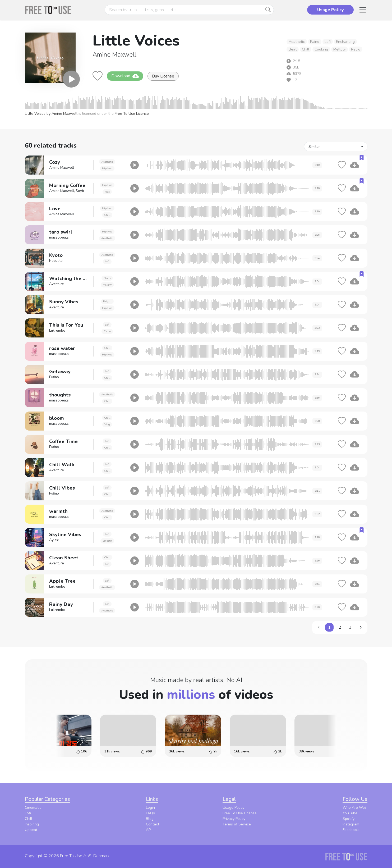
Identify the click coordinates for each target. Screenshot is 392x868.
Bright (107, 301)
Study (107, 278)
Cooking (321, 49)
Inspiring (32, 824)
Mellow (340, 49)
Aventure (57, 284)
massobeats (59, 237)
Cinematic (33, 808)
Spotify (349, 819)
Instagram (351, 824)
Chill (306, 49)
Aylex (54, 540)
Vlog (107, 424)
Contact (153, 824)
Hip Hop (107, 168)
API (149, 830)
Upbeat (31, 830)
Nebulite (56, 261)
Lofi (328, 42)
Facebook (351, 830)
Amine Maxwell (114, 54)
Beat (293, 49)
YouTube (350, 813)
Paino (315, 42)
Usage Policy (233, 808)
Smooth (107, 541)
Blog (150, 819)
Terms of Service (237, 824)
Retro (356, 49)
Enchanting (345, 42)
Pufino (54, 377)
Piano (107, 331)
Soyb (80, 191)
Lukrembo (57, 331)
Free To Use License (132, 114)
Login (150, 808)
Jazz (107, 192)
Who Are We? (354, 808)
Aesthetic (297, 42)
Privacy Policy (234, 819)
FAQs (150, 813)
